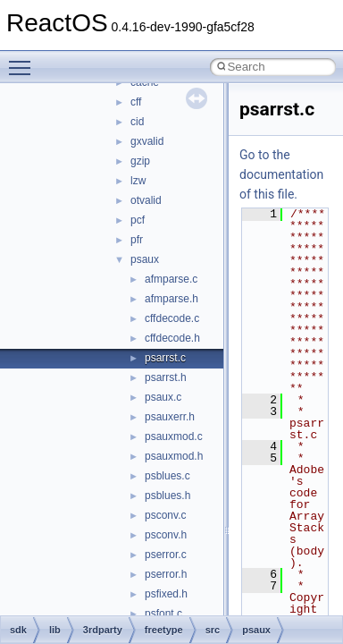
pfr (137, 240)
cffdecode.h (172, 338)
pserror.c (166, 555)
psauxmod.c (174, 436)
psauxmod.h (174, 456)
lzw (138, 181)
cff (136, 102)
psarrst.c (165, 358)
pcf (138, 220)
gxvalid (147, 141)
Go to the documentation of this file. (281, 174)
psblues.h (167, 496)
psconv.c (165, 515)
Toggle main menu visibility (24, 60)
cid (137, 122)
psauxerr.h (170, 417)
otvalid (146, 200)
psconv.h (166, 535)
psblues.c (167, 476)
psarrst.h (166, 377)
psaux (145, 259)
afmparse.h (171, 299)
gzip (140, 161)
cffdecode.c (172, 318)
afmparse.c (171, 279)
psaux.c (163, 397)
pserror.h (166, 574)
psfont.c (163, 614)
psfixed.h (166, 594)
